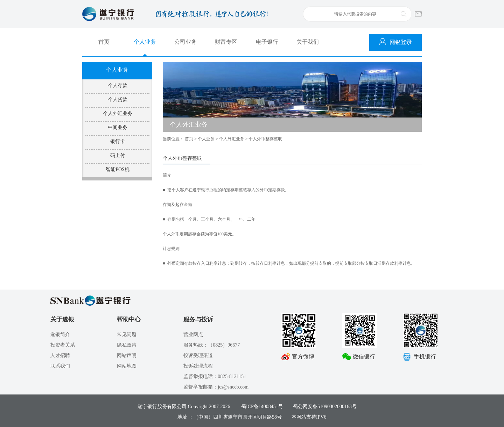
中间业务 (118, 127)
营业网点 (193, 335)
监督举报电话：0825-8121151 (215, 376)
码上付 (118, 155)
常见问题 (127, 335)
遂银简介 (60, 335)
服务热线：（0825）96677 (212, 345)
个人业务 (145, 42)
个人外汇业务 (118, 113)
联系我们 (60, 366)
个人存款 (118, 86)
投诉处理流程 (198, 366)
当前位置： (173, 139)
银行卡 (118, 141)
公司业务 (185, 42)
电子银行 (267, 42)
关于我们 (308, 42)
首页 (104, 42)
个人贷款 (118, 99)
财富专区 (226, 42)
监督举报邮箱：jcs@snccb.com (216, 387)
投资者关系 (63, 345)
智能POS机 (118, 169)
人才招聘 (60, 355)
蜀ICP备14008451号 (262, 407)
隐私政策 (127, 345)
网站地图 (127, 366)
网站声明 (127, 355)
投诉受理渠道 (198, 355)
